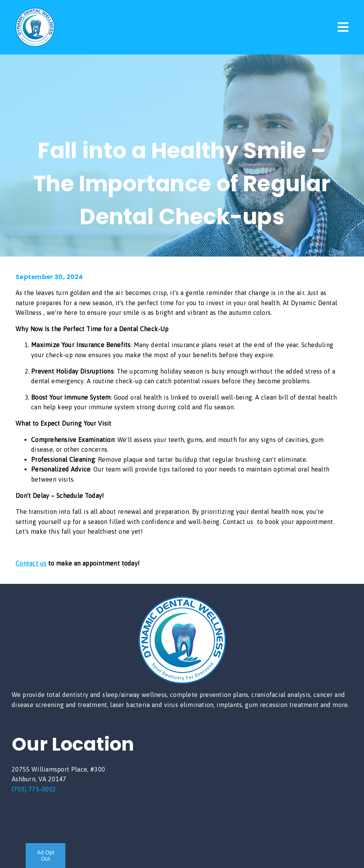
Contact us (31, 563)
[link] (35, 44)
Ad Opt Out (45, 856)
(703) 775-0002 (34, 789)
